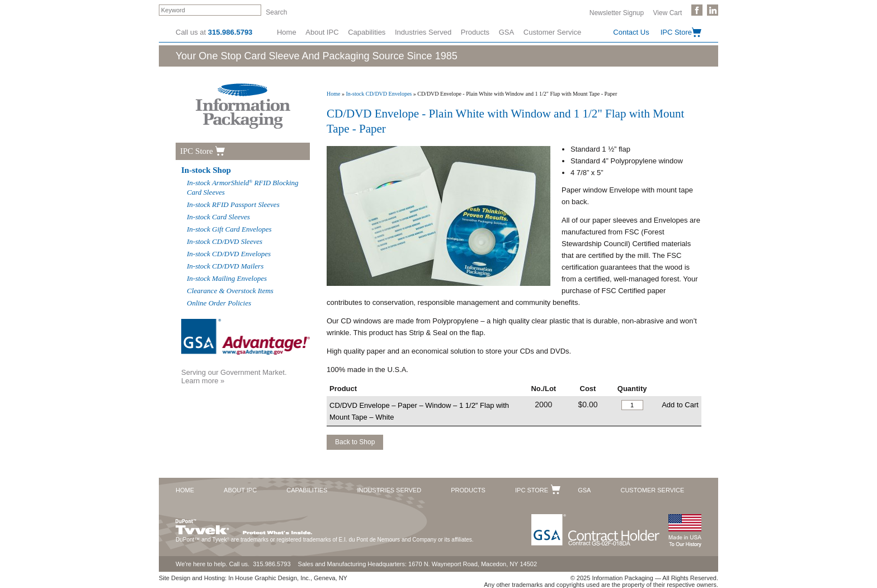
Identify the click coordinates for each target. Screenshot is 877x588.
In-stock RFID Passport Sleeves (233, 204)
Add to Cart (680, 405)
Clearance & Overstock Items (230, 291)
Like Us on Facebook (697, 10)
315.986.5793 (230, 32)
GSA (506, 32)
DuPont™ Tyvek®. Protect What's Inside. (244, 524)
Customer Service (552, 32)
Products (475, 32)
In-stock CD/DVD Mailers (225, 266)
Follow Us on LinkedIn (713, 10)
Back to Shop (355, 442)
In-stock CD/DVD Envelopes (379, 94)
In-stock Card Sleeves (218, 217)
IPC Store (676, 32)
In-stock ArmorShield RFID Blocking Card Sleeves (243, 187)
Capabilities (367, 32)
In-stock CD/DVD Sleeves (225, 241)
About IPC (322, 32)
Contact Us (631, 32)
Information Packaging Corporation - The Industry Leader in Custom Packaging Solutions (243, 106)
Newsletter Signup (617, 12)
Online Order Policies (219, 303)
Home (287, 32)
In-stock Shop (206, 170)
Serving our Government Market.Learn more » (234, 377)
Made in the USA (685, 531)
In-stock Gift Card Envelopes (229, 229)
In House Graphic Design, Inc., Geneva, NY (288, 578)
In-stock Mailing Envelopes (227, 278)
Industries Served (423, 32)
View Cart (668, 12)
